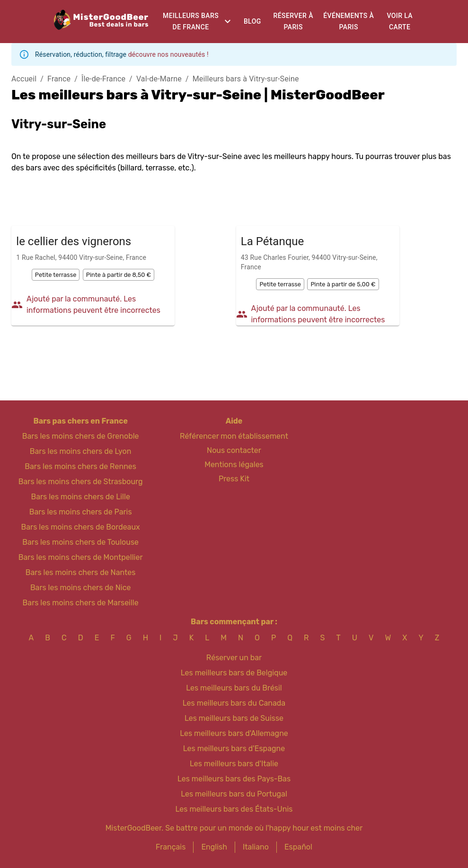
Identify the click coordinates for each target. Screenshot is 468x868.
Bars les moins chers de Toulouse (80, 542)
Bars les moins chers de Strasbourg (81, 482)
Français (171, 847)
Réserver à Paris (293, 22)
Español (298, 847)
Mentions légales (234, 465)
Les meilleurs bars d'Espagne (234, 748)
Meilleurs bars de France (191, 22)
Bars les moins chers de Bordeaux (81, 527)
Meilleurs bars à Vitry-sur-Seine (246, 79)
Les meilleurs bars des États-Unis (234, 809)
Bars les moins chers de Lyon (81, 451)
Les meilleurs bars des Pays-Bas (234, 779)
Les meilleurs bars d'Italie (234, 764)
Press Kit (234, 479)
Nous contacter (234, 450)
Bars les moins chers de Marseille (81, 603)
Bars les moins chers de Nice (81, 588)
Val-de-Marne (159, 79)
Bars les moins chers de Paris (81, 512)
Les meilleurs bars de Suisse (234, 718)
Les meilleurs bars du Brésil (234, 688)
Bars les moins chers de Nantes (81, 572)
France (59, 79)
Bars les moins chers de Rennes (80, 466)
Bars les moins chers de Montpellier (81, 557)
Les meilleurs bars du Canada (234, 703)
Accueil (24, 79)
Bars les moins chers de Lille (80, 497)
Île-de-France (103, 79)
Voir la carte (400, 22)
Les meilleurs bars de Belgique (234, 673)
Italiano (256, 847)
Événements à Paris (349, 22)
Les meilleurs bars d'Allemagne (234, 733)
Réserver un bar (234, 658)
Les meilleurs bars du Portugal (234, 794)
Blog (252, 21)
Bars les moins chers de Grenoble (81, 436)
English (214, 847)
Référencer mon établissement (234, 436)
